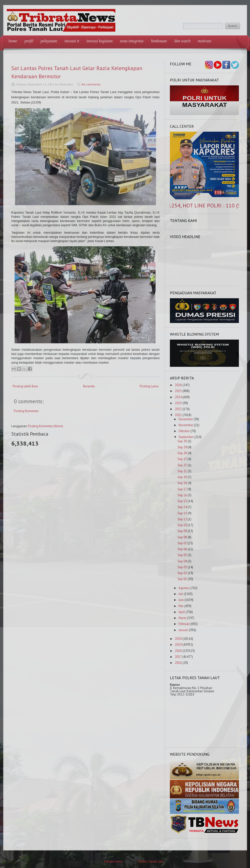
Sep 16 (182, 495)
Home (13, 41)
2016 (178, 663)
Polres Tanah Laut (151, 861)
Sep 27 (182, 459)
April (182, 612)
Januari (183, 630)
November (186, 425)
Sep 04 (182, 561)
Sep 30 (182, 441)
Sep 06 (182, 549)
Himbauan (159, 41)
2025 (178, 391)
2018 (178, 651)
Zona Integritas (132, 41)
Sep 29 (182, 447)
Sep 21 (182, 471)
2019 (178, 645)
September (186, 437)
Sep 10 (182, 525)
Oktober (184, 431)
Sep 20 (182, 477)
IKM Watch (182, 41)
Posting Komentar (26, 411)
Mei (181, 606)
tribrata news (113, 861)
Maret (182, 618)
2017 (178, 657)
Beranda (89, 386)
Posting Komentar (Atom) (45, 426)
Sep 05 (182, 555)
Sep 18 (182, 483)
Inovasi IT (72, 41)
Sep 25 (182, 465)
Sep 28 (182, 453)
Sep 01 (182, 579)
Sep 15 (182, 501)
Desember (186, 419)
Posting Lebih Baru (25, 386)
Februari (184, 624)
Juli (181, 594)
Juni (181, 600)
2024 (178, 397)
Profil (29, 41)
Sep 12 (182, 519)
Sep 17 (182, 489)
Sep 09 (182, 531)
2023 (178, 403)
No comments (91, 84)
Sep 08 (182, 537)
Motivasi (205, 41)
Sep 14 (182, 507)
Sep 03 (182, 567)
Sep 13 (182, 513)
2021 (178, 415)
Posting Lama (149, 386)
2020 (178, 639)
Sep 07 (182, 543)
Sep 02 (182, 573)
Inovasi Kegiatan (100, 41)
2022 (178, 409)
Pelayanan (49, 41)
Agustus (184, 588)
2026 (178, 385)
